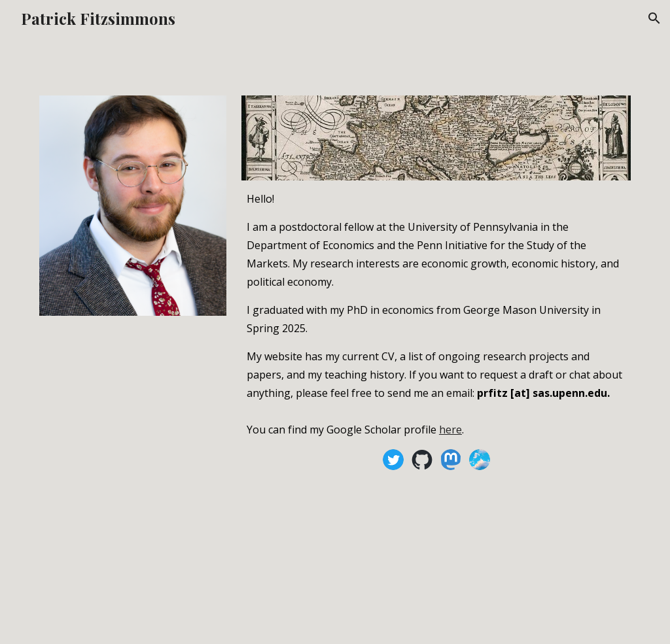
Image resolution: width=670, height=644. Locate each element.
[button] (654, 18)
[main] (436, 313)
